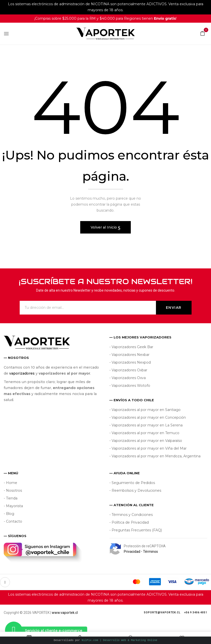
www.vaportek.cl (65, 613)
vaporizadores (22, 373)
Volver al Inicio (104, 227)
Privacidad (132, 552)
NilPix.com (120, 640)
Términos (150, 552)
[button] (203, 33)
